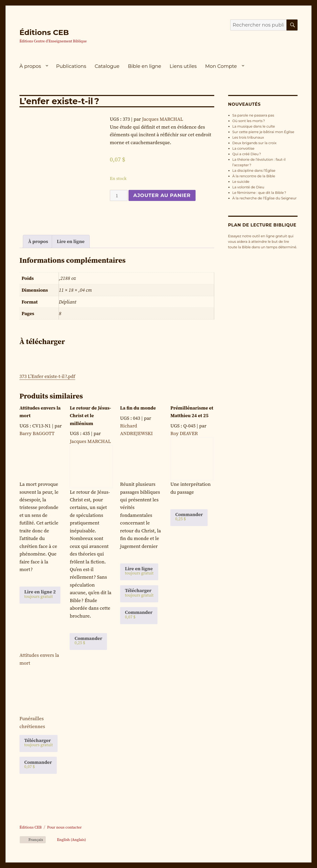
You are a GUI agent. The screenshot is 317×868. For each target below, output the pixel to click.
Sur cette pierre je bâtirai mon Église (263, 132)
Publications (71, 66)
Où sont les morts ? (249, 121)
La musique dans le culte (254, 126)
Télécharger (39, 742)
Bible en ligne (145, 66)
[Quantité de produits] (119, 195)
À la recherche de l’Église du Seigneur (265, 198)
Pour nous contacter (64, 827)
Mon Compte (221, 66)
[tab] (38, 241)
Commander (38, 764)
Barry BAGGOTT (37, 433)
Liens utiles (183, 66)
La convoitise (243, 148)
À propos (30, 66)
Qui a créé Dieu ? (247, 154)
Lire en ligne (71, 241)
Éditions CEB (44, 32)
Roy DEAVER (184, 433)
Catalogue (107, 66)
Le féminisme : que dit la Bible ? (259, 193)
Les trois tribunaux (248, 137)
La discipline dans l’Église (254, 170)
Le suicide (241, 181)
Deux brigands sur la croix (254, 143)
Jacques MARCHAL (162, 119)
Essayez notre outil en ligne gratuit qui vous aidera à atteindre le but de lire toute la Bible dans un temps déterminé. (263, 241)
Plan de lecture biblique (262, 225)
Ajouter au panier (162, 195)
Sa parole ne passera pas (253, 115)
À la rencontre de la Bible (254, 176)
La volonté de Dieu (248, 187)
